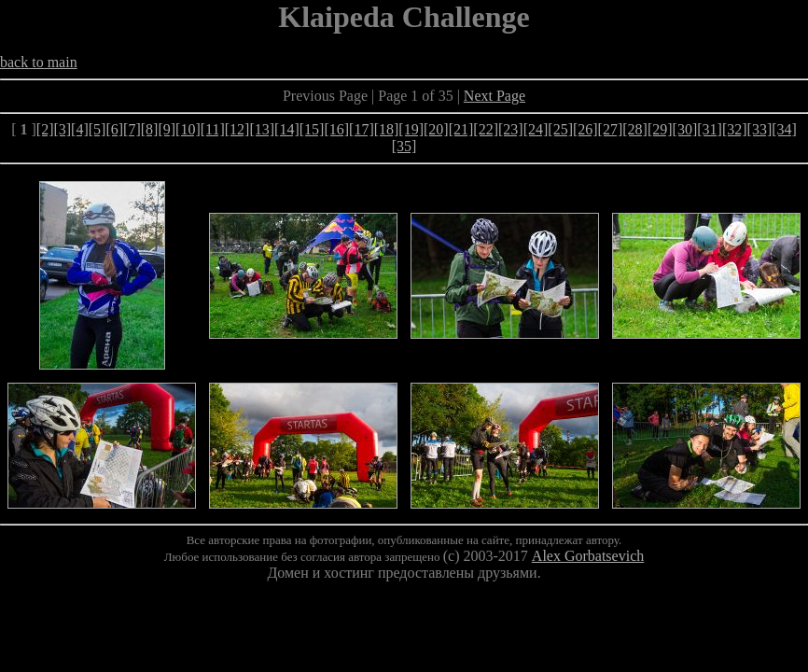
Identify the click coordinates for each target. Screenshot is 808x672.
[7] (132, 129)
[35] (404, 146)
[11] (213, 129)
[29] (660, 129)
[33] (760, 129)
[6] (114, 129)
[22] (486, 129)
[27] (611, 129)
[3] (62, 129)
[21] (461, 129)
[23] (511, 129)
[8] (150, 129)
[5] (98, 129)
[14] (287, 129)
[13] (262, 129)
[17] (362, 129)
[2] (45, 129)
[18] (387, 129)
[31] (710, 129)
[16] (336, 129)
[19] (411, 129)
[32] (735, 129)
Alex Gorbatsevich (588, 556)
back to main (39, 62)
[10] (188, 129)
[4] (80, 129)
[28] (635, 129)
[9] (167, 129)
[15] (312, 129)
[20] (436, 129)
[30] (685, 129)
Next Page (495, 96)
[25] (560, 129)
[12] (237, 129)
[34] (784, 129)
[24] (536, 129)
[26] (585, 129)
